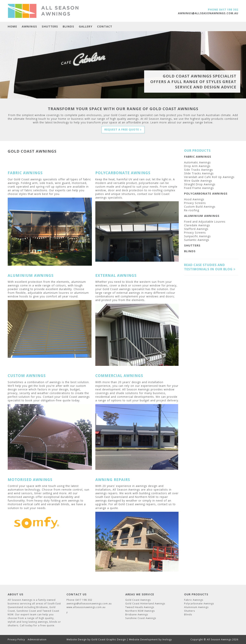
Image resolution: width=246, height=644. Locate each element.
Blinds (68, 26)
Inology (167, 639)
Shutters (50, 26)
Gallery (86, 26)
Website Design (77, 639)
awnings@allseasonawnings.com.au (208, 13)
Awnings (29, 26)
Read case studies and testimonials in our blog (210, 267)
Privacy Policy (16, 639)
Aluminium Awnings (202, 216)
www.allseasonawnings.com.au (86, 607)
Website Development (143, 639)
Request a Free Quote (123, 129)
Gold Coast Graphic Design (109, 639)
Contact (105, 26)
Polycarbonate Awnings (206, 193)
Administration (37, 639)
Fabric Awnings (198, 156)
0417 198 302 (229, 10)
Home (12, 26)
